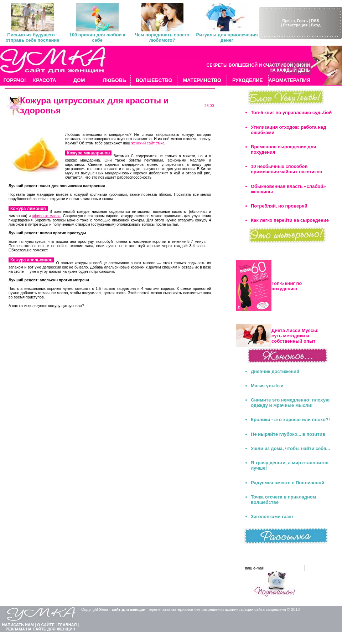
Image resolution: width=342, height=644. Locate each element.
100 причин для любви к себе (97, 37)
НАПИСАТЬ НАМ (18, 625)
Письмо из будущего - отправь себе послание (32, 37)
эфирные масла (46, 216)
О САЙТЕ (46, 625)
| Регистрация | (295, 25)
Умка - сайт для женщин (122, 609)
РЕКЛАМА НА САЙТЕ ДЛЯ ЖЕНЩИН (41, 629)
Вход (315, 25)
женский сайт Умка (148, 143)
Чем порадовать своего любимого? (162, 37)
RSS (315, 21)
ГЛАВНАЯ (67, 625)
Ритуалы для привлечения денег (227, 37)
